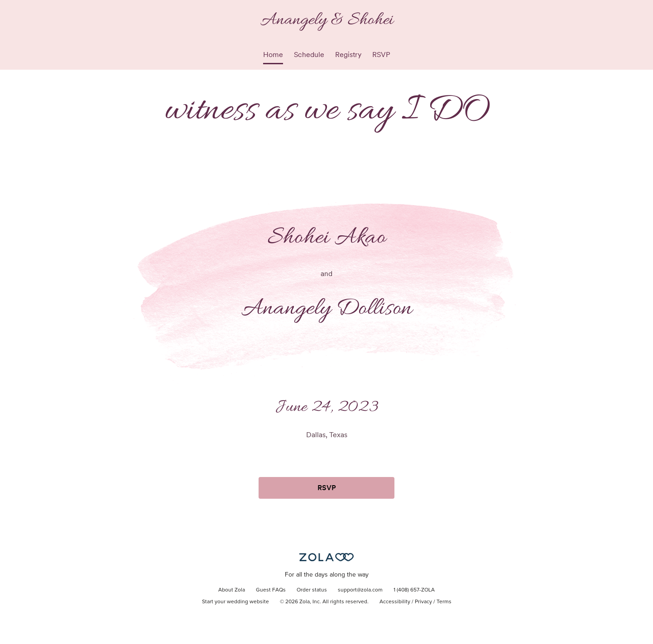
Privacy (423, 602)
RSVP (381, 55)
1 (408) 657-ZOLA (414, 590)
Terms (444, 602)
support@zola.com (360, 590)
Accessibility (395, 602)
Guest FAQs (271, 590)
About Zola (232, 590)
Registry (348, 55)
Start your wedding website (235, 602)
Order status (312, 590)
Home (273, 55)
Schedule (309, 55)
